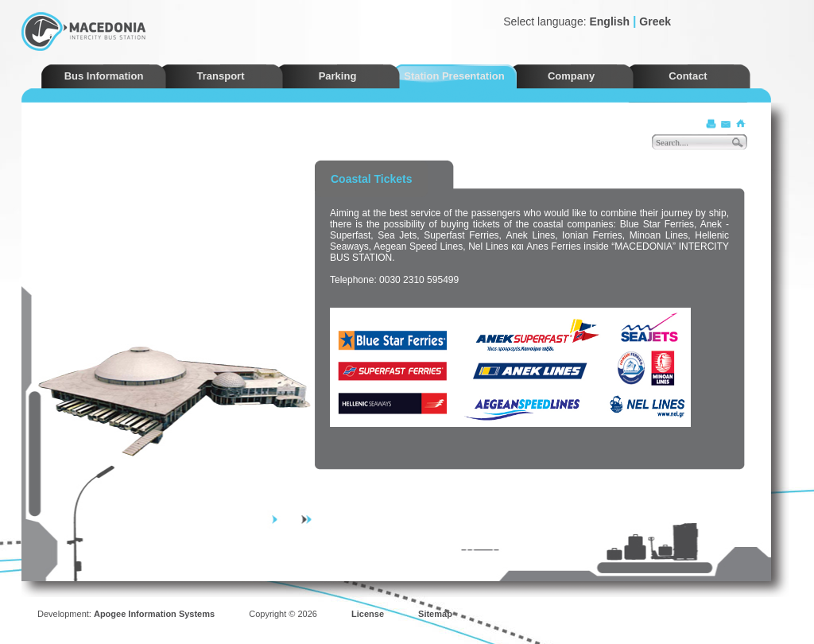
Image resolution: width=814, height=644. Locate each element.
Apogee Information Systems (154, 614)
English (609, 21)
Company (571, 76)
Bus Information (104, 76)
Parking (338, 76)
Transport (221, 76)
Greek (655, 21)
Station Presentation (454, 76)
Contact (688, 76)
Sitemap (435, 614)
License (368, 614)
